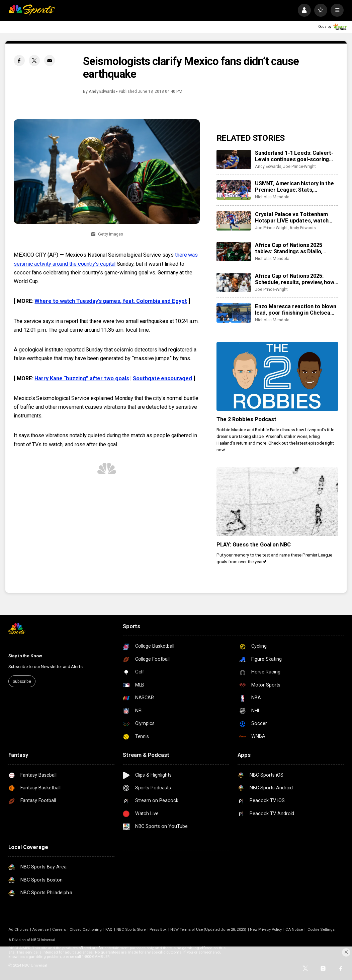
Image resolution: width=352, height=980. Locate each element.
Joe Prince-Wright (299, 167)
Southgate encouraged (162, 378)
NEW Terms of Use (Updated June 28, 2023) (208, 930)
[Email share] (50, 60)
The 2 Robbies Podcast (246, 419)
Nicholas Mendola (272, 197)
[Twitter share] (34, 60)
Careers (59, 930)
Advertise (40, 930)
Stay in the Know (25, 656)
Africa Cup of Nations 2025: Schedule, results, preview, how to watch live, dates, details (295, 279)
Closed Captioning (86, 930)
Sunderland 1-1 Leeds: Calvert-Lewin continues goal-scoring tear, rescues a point (294, 156)
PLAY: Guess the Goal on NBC (254, 545)
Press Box (158, 930)
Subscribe (22, 681)
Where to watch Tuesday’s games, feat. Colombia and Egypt (111, 301)
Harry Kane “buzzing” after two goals (82, 378)
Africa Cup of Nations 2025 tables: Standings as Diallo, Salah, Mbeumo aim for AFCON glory (293, 248)
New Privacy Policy (266, 930)
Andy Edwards (102, 91)
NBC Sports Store (131, 930)
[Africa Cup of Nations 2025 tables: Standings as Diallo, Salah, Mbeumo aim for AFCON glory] (234, 252)
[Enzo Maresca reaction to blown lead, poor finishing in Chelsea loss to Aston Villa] (234, 313)
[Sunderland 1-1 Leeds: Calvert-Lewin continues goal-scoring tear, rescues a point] (234, 159)
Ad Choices (19, 930)
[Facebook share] (19, 60)
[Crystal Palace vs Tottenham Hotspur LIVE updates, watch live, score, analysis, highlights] (234, 221)
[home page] (32, 10)
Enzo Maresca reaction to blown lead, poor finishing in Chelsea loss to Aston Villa (296, 310)
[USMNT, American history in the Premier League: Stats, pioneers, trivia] (234, 190)
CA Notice (294, 930)
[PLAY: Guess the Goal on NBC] (277, 502)
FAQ (109, 930)
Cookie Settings (321, 930)
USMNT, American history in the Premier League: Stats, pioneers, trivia (294, 187)
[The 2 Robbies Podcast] (277, 376)
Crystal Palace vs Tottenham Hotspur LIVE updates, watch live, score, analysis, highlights (293, 217)
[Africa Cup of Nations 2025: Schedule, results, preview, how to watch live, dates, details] (234, 282)
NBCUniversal (43, 940)
